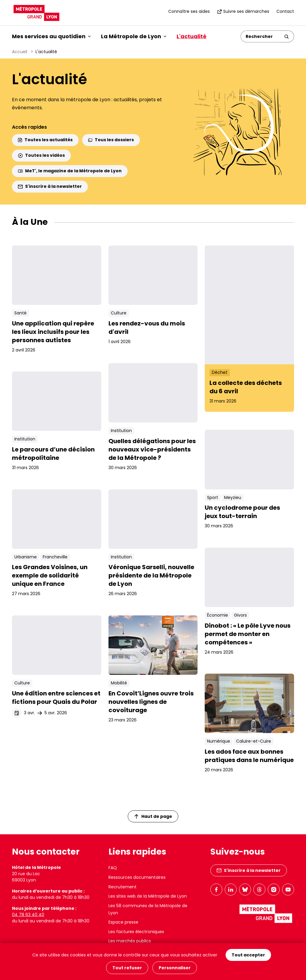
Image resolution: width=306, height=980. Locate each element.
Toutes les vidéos (41, 155)
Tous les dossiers (111, 140)
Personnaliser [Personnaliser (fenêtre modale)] (175, 968)
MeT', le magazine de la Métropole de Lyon (70, 171)
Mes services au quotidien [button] (51, 36)
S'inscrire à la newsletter (50, 186)
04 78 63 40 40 (28, 915)
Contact (285, 11)
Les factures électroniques (136, 932)
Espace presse (123, 922)
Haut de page (153, 816)
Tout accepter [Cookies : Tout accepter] (248, 956)
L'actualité (192, 36)
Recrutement (123, 887)
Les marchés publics (130, 941)
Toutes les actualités (45, 140)
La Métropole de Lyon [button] (134, 36)
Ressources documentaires (137, 877)
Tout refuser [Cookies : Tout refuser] (127, 968)
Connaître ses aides (189, 11)
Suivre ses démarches (243, 11)
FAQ (113, 868)
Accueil (20, 52)
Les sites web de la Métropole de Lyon (148, 896)
